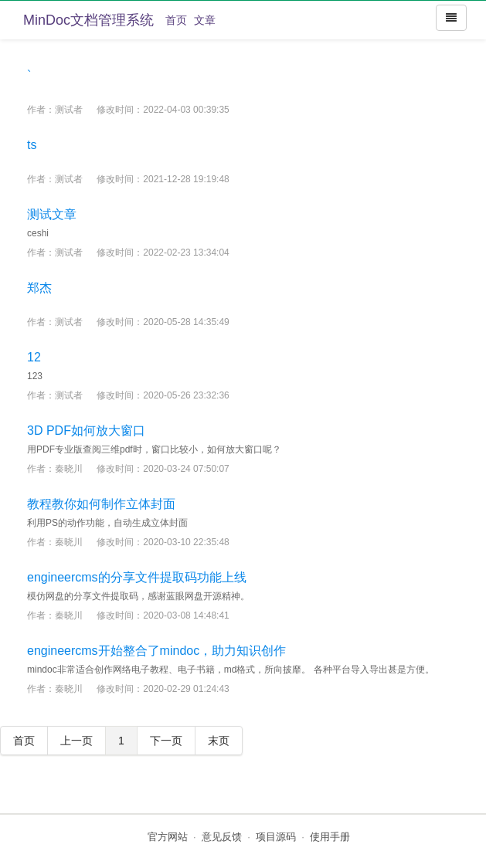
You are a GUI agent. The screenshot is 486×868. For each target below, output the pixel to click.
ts (32, 145)
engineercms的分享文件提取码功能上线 (137, 577)
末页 (219, 741)
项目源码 (276, 837)
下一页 (166, 741)
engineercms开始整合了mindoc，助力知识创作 (156, 651)
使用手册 (330, 837)
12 (34, 357)
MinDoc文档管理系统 (88, 20)
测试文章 (52, 214)
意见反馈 (222, 837)
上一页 (76, 741)
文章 (205, 20)
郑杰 (39, 288)
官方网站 (168, 837)
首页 (176, 20)
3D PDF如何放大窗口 (86, 431)
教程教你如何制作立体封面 (101, 504)
